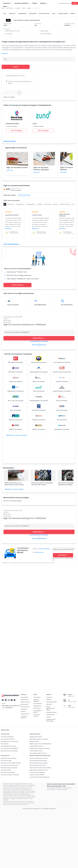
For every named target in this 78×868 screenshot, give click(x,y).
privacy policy (39, 530)
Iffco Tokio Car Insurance (26, 561)
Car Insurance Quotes (17, 551)
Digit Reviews (14, 244)
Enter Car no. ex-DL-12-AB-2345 (63, 527)
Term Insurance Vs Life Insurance (10, 642)
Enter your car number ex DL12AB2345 (17, 332)
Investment (24, 585)
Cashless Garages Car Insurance (52, 556)
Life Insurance (24, 581)
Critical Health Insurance (36, 623)
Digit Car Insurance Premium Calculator (41, 169)
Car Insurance (5, 551)
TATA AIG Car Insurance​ (51, 558)
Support (44, 3)
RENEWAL (73, 14)
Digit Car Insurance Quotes (17, 167)
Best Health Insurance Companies (39, 616)
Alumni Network (50, 591)
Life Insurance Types (6, 637)
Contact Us (49, 574)
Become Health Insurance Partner (39, 639)
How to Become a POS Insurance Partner (40, 644)
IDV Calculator (5, 620)
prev (5, 93)
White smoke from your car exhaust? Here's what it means (14, 461)
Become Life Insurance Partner (38, 642)
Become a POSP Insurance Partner (39, 635)
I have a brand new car (39, 346)
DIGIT (5, 14)
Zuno (35, 124)
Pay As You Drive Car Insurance (32, 556)
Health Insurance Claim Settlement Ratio (41, 620)
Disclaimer (49, 581)
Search (16, 67)
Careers (48, 593)
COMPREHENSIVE (22, 14)
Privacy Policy (37, 574)
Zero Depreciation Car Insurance (66, 554)
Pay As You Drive (13, 305)
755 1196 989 (9, 584)
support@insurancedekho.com (11, 582)
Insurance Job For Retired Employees (39, 654)
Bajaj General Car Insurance (9, 561)
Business (23, 588)
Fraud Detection (38, 580)
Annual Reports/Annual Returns (50, 585)
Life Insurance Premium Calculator (10, 651)
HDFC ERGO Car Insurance (67, 558)
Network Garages (10, 141)
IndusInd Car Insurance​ (42, 561)
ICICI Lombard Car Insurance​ (35, 558)
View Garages (16, 130)
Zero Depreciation (40, 305)
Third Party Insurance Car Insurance (12, 556)
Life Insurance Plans (6, 646)
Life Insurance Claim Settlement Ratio (11, 639)
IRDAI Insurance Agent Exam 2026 (39, 646)
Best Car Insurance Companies (9, 627)
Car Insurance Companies (19, 435)
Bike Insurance (25, 576)
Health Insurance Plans (36, 613)
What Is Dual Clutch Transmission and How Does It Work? (42, 461)
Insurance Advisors (22, 3)
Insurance (7, 3)
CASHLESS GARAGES (63, 14)
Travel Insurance (25, 590)
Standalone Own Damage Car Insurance (13, 558)
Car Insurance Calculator (8, 616)
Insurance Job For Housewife (37, 649)
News (6, 6)
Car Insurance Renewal (32, 551)
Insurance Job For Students (37, 651)
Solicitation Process (51, 589)
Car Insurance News (17, 467)
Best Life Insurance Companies (9, 644)
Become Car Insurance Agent (13, 478)
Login (75, 3)
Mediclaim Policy (34, 618)
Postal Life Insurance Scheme (9, 635)
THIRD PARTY (12, 14)
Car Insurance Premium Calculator (50, 551)
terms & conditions (44, 526)
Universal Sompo (12, 124)
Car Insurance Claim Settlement (11, 554)
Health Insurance (25, 578)
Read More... (5, 53)
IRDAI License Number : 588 (56, 663)
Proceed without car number (39, 342)
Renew (35, 3)
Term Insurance (25, 583)
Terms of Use (37, 585)
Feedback (49, 576)
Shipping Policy (38, 582)
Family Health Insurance (36, 627)
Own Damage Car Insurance (8, 623)
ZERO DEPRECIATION (44, 14)
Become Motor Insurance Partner (38, 637)
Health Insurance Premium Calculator (40, 625)
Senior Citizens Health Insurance (38, 630)
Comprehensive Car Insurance (47, 554)
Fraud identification (51, 578)
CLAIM (54, 14)
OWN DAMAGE (33, 14)
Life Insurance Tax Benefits (8, 649)
